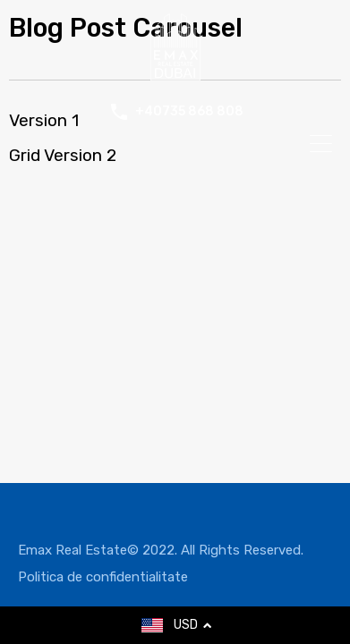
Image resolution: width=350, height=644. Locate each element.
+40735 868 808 (189, 112)
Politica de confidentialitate (103, 577)
